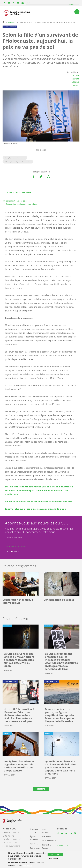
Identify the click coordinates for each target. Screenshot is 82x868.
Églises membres (34, 838)
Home (3, 22)
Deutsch (75, 79)
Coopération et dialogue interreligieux (22, 204)
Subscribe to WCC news (20, 192)
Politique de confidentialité (14, 537)
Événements (35, 848)
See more (41, 789)
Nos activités (46, 831)
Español (76, 82)
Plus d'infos (28, 866)
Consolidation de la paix (16, 201)
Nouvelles (12, 22)
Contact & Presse (46, 846)
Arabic (76, 85)
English (76, 76)
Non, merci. (53, 859)
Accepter (55, 854)
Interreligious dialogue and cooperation (18, 162)
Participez (46, 836)
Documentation (49, 841)
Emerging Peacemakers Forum (15, 158)
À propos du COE (34, 831)
